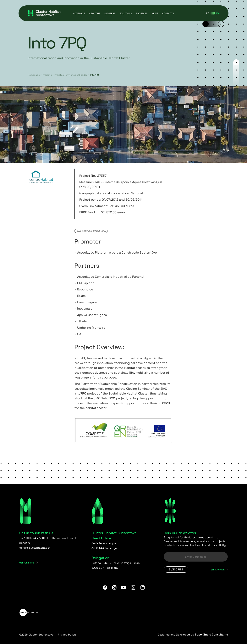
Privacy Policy (67, 635)
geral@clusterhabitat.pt (35, 548)
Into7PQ (94, 75)
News (155, 14)
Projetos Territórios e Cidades (71, 75)
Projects (142, 14)
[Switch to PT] (208, 13)
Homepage (79, 14)
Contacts (168, 14)
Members (110, 14)
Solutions (126, 14)
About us (95, 14)
